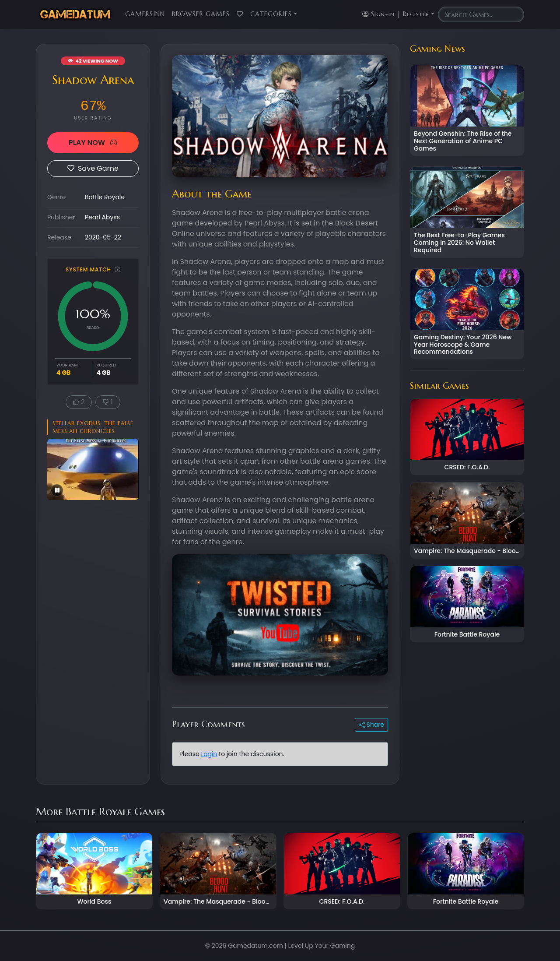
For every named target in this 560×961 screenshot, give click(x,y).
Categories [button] (271, 14)
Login (209, 754)
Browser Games (201, 14)
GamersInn (145, 14)
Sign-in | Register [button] (396, 14)
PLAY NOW (93, 143)
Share (371, 725)
